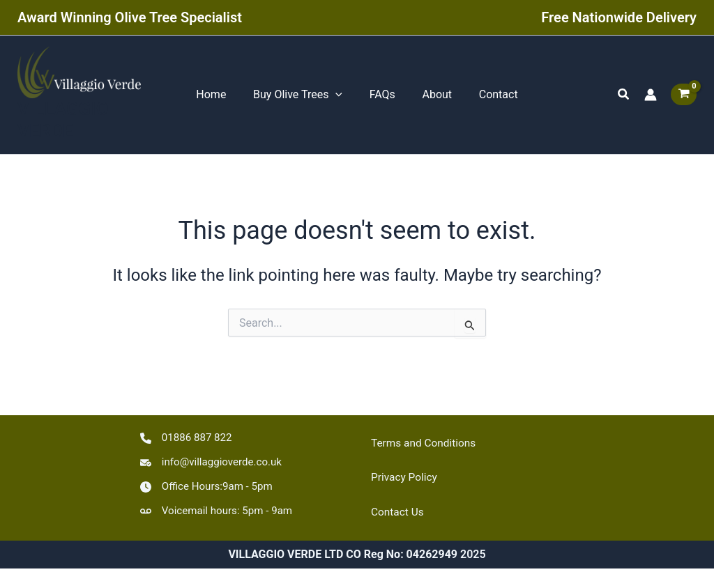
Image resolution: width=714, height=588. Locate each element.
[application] (340, 97)
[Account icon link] (651, 97)
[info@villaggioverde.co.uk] (215, 460)
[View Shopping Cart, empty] (684, 96)
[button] (624, 96)
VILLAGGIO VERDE (63, 124)
